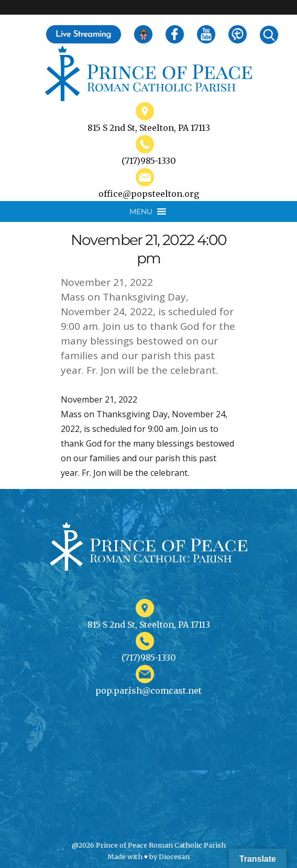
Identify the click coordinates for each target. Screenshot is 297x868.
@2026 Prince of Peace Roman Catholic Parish (149, 845)
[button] (141, 212)
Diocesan (174, 856)
